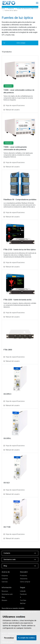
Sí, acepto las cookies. (27, 638)
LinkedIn (23, 591)
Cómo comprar (25, 582)
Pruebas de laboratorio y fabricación (27, 9)
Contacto (5, 579)
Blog (3, 597)
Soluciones (24, 579)
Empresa (5, 576)
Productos (11, 9)
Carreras (5, 582)
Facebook (23, 594)
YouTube (23, 600)
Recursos (5, 591)
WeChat (23, 603)
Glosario (4, 600)
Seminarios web (7, 594)
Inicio (3, 9)
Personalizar (9, 638)
